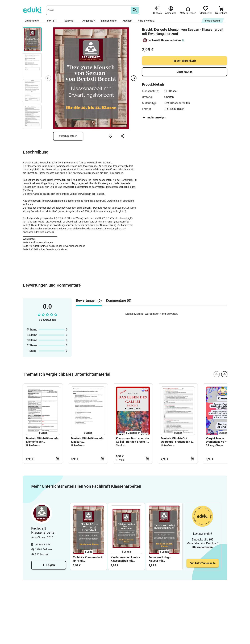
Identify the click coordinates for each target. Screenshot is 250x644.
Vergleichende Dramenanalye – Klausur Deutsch (221, 440)
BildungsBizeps (214, 445)
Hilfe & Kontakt (146, 21)
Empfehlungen (109, 21)
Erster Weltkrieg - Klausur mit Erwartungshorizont (161, 559)
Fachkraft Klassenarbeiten (164, 40)
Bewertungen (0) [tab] (89, 300)
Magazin (128, 21)
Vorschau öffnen (68, 136)
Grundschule (33, 21)
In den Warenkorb (185, 61)
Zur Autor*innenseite (203, 563)
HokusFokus (33, 445)
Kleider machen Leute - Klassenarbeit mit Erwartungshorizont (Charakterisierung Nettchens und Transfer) (126, 559)
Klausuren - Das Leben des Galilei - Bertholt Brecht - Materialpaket (133, 440)
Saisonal (71, 21)
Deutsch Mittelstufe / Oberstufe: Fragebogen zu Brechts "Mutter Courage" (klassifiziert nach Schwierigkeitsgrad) (177, 440)
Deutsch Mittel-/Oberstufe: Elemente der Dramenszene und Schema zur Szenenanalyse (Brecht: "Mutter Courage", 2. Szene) (43, 440)
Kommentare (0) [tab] (119, 300)
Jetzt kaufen (185, 72)
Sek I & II (53, 21)
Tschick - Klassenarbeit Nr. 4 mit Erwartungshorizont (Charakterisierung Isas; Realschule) (88, 559)
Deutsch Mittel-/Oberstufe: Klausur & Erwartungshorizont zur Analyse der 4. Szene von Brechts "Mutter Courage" (88, 440)
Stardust (121, 445)
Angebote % (89, 21)
